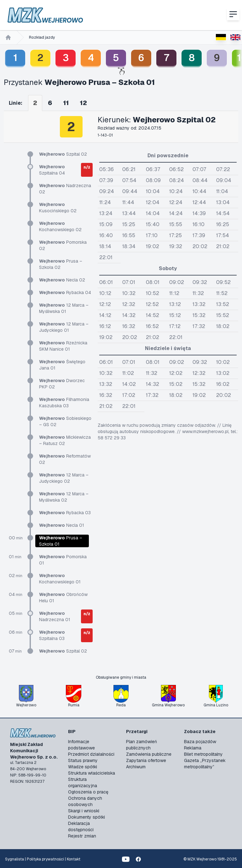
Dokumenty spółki (86, 817)
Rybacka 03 (65, 513)
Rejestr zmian (82, 836)
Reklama (193, 748)
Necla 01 (62, 525)
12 (83, 103)
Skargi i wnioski (84, 811)
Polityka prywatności (45, 859)
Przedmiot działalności (91, 754)
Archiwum (136, 767)
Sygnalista (14, 859)
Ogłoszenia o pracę (88, 792)
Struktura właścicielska (92, 773)
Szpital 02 (63, 154)
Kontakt (74, 859)
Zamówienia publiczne (149, 754)
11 (66, 103)
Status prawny (83, 760)
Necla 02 (62, 280)
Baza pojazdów (200, 742)
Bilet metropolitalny (203, 754)
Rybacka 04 (65, 292)
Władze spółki (83, 767)
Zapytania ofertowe (146, 760)
